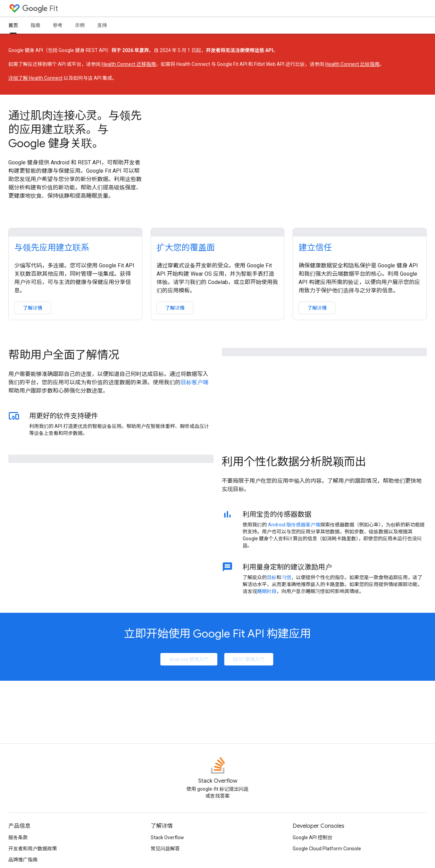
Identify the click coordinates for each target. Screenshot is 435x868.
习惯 (286, 577)
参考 (58, 25)
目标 (272, 577)
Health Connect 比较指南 (352, 64)
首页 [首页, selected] (13, 25)
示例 (80, 25)
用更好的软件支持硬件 (64, 416)
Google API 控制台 (312, 837)
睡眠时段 (267, 591)
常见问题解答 (165, 849)
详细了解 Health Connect (35, 78)
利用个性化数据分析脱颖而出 (294, 462)
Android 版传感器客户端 (294, 525)
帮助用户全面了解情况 (64, 355)
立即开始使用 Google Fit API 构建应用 (217, 634)
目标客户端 (194, 382)
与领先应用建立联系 (52, 248)
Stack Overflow (167, 837)
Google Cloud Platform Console (327, 849)
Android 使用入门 (189, 659)
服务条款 (18, 837)
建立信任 (315, 248)
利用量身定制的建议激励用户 (287, 567)
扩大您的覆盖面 (186, 248)
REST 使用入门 (249, 659)
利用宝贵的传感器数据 (277, 514)
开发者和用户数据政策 (33, 849)
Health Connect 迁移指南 (129, 64)
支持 (102, 25)
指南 (35, 25)
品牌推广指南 (23, 860)
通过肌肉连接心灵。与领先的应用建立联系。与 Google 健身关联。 (75, 129)
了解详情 (33, 308)
